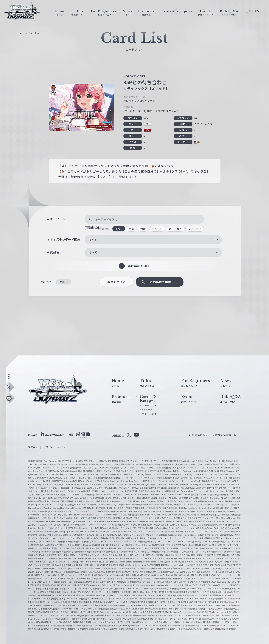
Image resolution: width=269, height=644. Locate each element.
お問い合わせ (200, 435)
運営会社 (33, 447)
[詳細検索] (92, 228)
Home (20, 33)
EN (257, 11)
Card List (34, 33)
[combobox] (153, 240)
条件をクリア (116, 282)
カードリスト (149, 405)
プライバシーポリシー (56, 447)
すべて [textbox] (93, 240)
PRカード (147, 409)
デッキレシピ (149, 414)
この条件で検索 (160, 282)
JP (249, 11)
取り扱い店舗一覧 (226, 435)
